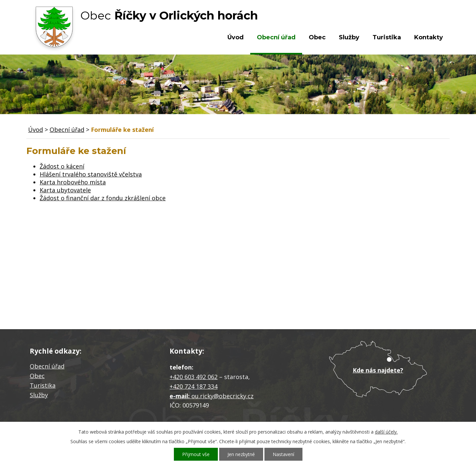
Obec (317, 37)
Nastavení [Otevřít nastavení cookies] (283, 454)
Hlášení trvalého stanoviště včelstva (91, 174)
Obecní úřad (276, 37)
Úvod (236, 37)
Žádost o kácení (62, 166)
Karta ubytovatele (65, 190)
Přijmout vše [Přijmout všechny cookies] (196, 454)
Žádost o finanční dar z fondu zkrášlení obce (103, 198)
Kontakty (429, 37)
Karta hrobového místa (73, 182)
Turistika (387, 37)
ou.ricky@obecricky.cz (222, 396)
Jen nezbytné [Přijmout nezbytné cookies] (241, 454)
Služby (349, 37)
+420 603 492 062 (194, 377)
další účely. (386, 432)
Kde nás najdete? (378, 370)
